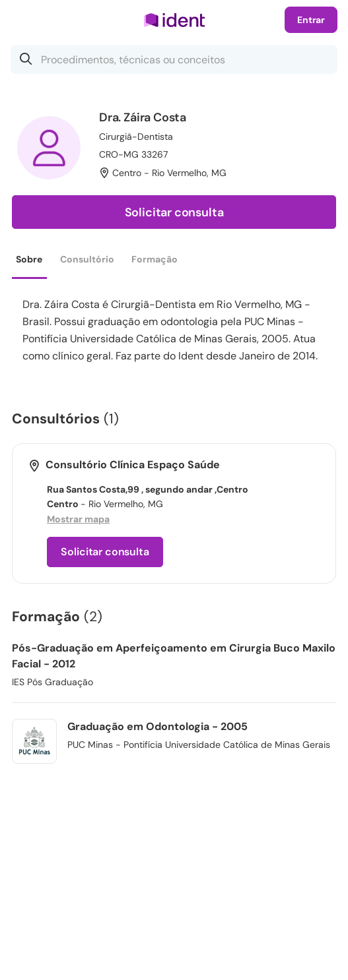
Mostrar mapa (78, 519)
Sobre (29, 259)
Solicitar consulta (174, 212)
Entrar (311, 20)
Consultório (87, 259)
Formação (155, 259)
